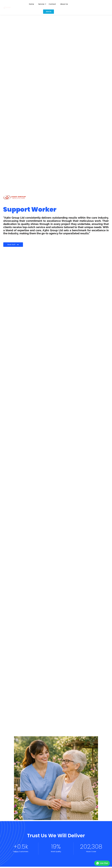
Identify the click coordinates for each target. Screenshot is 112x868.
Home (31, 4)
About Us (64, 4)
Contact (52, 4)
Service (41, 4)
